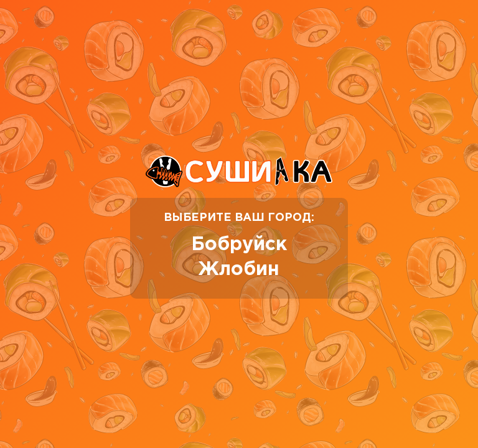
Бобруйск (239, 245)
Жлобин (239, 270)
